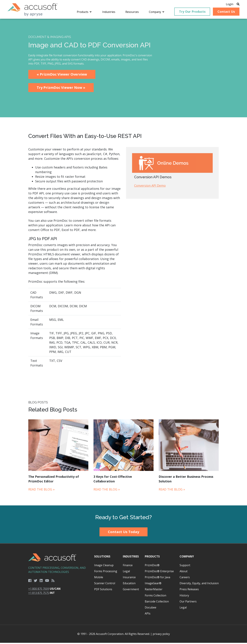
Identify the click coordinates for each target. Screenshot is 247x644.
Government (131, 590)
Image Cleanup (104, 566)
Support (185, 566)
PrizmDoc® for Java (157, 578)
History (184, 596)
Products (152, 557)
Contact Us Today (123, 533)
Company (187, 557)
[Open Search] (235, 4)
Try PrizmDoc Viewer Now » (61, 89)
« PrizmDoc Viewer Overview (62, 75)
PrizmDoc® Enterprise (159, 572)
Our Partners (188, 603)
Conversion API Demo (150, 187)
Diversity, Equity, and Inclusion (199, 584)
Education (129, 584)
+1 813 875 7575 (39, 594)
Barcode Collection (157, 603)
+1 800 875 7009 (39, 590)
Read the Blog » (41, 490)
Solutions (102, 557)
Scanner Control (105, 584)
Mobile (99, 578)
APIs (148, 615)
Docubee (151, 609)
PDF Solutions (103, 590)
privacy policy (161, 635)
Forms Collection (155, 596)
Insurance (129, 578)
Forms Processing (106, 572)
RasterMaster (154, 590)
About (184, 572)
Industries (131, 557)
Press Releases (189, 590)
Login (227, 4)
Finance (128, 566)
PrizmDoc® (152, 566)
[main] (123, 263)
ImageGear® (153, 584)
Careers (185, 578)
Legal (126, 572)
